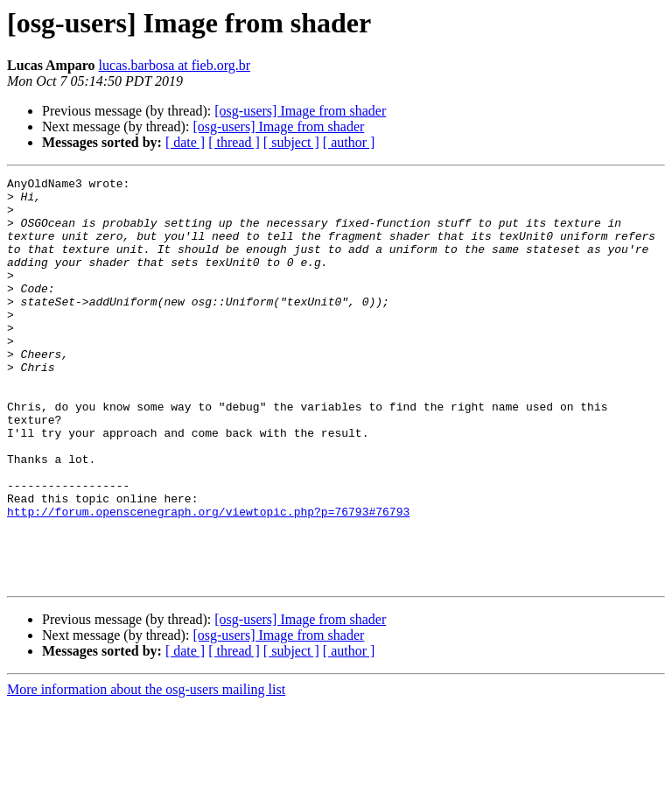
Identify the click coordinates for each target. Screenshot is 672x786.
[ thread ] (234, 142)
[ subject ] (291, 142)
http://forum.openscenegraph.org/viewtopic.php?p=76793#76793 (208, 579)
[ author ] (349, 142)
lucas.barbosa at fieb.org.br (175, 65)
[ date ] (185, 142)
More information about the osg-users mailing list (146, 771)
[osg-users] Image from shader (300, 111)
